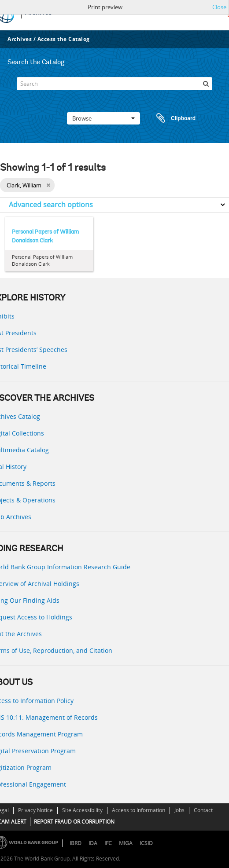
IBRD (76, 843)
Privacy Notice (35, 810)
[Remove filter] (48, 185)
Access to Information (139, 810)
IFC (108, 843)
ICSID (146, 843)
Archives (20, 39)
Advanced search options (51, 205)
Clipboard (172, 118)
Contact (203, 810)
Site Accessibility (82, 810)
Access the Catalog (64, 39)
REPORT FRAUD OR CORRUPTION (74, 822)
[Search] (115, 84)
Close (219, 7)
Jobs (179, 810)
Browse (103, 118)
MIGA (126, 843)
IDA (93, 843)
